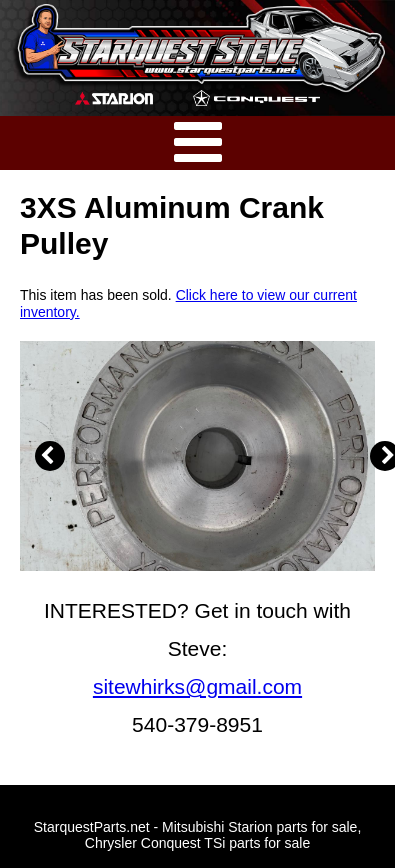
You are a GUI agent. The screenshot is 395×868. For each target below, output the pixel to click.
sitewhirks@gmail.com (197, 686)
